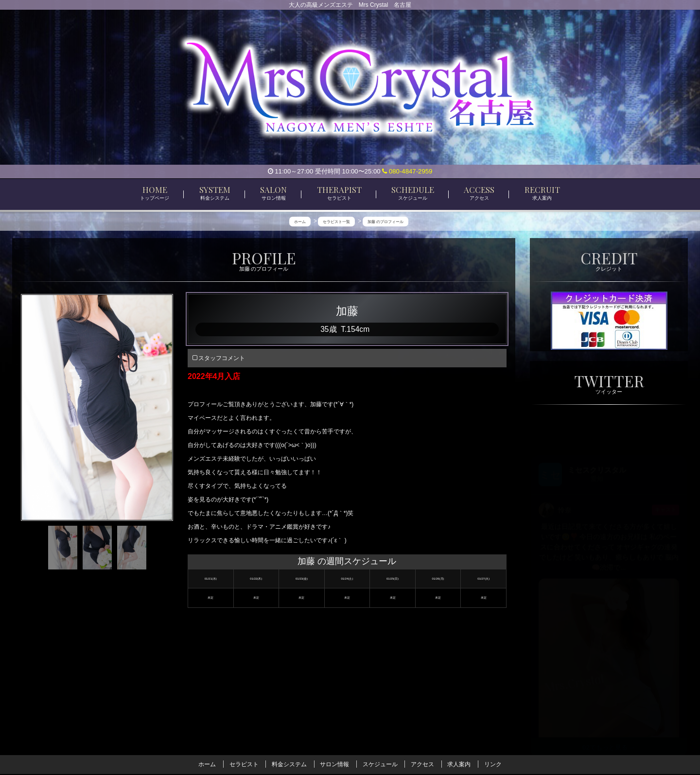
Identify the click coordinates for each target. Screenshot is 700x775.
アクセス (422, 764)
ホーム (207, 764)
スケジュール (380, 764)
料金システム (289, 764)
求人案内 (459, 764)
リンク (493, 764)
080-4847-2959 (407, 171)
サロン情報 (334, 764)
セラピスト (244, 764)
